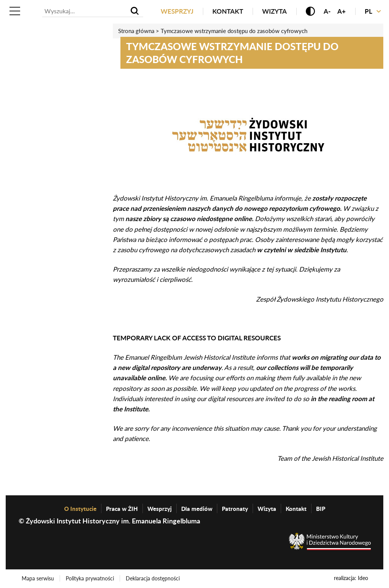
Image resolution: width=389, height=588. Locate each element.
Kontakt (228, 11)
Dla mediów (197, 509)
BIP (321, 509)
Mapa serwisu (38, 578)
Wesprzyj (177, 11)
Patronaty (235, 509)
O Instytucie (80, 509)
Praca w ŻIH (122, 509)
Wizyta (274, 11)
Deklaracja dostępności (153, 578)
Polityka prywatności (90, 578)
